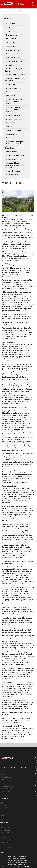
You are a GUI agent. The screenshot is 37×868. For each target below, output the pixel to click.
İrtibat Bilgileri (11, 46)
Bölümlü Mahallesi (12, 134)
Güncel (3, 815)
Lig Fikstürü (5, 837)
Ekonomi (4, 818)
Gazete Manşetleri (7, 850)
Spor (3, 820)
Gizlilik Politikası (12, 43)
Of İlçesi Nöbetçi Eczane (13, 61)
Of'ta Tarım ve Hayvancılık (15, 155)
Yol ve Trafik (5, 830)
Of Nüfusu (9, 138)
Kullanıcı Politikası (12, 50)
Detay (17, 866)
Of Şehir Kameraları (12, 171)
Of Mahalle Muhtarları (13, 115)
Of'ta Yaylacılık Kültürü (13, 159)
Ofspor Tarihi (10, 96)
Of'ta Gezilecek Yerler (16, 11)
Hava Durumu (6, 827)
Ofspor (3, 810)
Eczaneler (4, 835)
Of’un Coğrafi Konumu (13, 130)
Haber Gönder (6, 791)
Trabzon (21, 4)
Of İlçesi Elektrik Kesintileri (15, 75)
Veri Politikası (10, 39)
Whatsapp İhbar (6, 789)
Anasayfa (5, 11)
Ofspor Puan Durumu (12, 58)
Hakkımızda (10, 24)
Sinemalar (5, 842)
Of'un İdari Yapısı (11, 152)
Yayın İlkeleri (10, 31)
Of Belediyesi (10, 84)
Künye (7, 27)
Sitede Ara (5, 857)
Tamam (25, 866)
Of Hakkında (10, 123)
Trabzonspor (5, 813)
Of (15, 4)
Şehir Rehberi (6, 847)
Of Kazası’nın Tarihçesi (13, 119)
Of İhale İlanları (11, 65)
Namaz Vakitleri (7, 832)
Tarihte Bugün (6, 840)
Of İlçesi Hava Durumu (13, 88)
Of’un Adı (8, 127)
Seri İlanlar (5, 845)
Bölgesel (4, 808)
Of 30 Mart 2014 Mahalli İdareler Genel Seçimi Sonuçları (13, 102)
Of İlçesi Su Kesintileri (13, 54)
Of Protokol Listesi (12, 175)
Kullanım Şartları (12, 35)
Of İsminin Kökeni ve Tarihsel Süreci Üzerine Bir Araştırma (14, 165)
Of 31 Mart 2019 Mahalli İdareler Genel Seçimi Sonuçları (13, 109)
